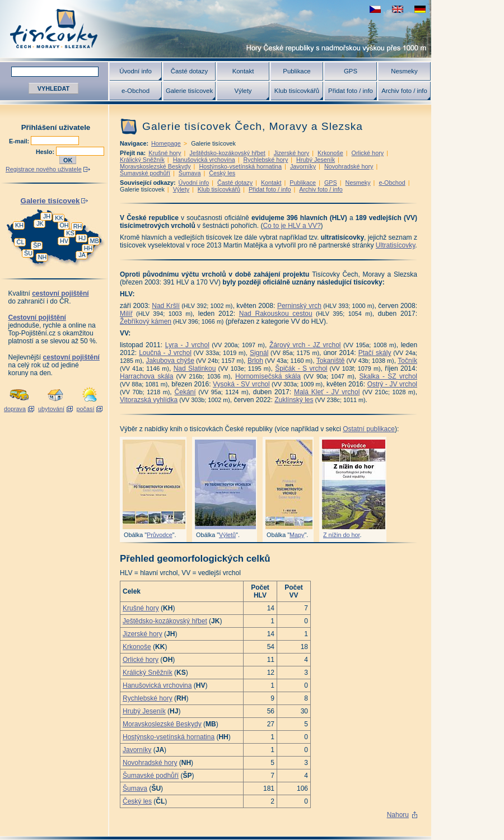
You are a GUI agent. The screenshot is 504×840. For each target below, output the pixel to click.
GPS (351, 71)
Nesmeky (404, 71)
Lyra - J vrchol (187, 345)
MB (94, 241)
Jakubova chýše (170, 361)
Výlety (243, 91)
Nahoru (398, 815)
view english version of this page (398, 9)
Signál (259, 353)
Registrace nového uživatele (44, 169)
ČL (21, 242)
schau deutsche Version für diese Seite (420, 9)
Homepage (166, 143)
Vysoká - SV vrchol (241, 384)
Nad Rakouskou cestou (276, 314)
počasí (86, 409)
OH (64, 225)
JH (47, 216)
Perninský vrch (299, 306)
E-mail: (20, 141)
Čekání (185, 392)
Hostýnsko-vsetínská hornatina (240, 166)
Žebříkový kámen (146, 321)
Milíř (126, 314)
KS (70, 233)
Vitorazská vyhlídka (149, 400)
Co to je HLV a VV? (291, 226)
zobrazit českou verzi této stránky (375, 9)
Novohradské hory (349, 166)
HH (88, 248)
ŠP (37, 245)
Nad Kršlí (166, 306)
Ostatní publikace (369, 429)
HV (64, 241)
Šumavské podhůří (145, 173)
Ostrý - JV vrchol (392, 384)
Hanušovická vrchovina (204, 160)
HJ (82, 238)
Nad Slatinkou (195, 368)
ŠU (28, 253)
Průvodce (160, 535)
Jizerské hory (292, 153)
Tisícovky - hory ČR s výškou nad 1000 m (216, 29)
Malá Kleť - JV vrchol (327, 392)
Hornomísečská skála (268, 376)
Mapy (297, 535)
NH (43, 257)
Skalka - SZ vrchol (388, 376)
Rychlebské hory (265, 160)
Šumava (190, 173)
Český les (222, 173)
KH (19, 225)
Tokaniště (331, 361)
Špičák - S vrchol (301, 368)
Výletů (227, 535)
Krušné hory (165, 153)
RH (78, 226)
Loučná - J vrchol (165, 353)
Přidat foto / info (351, 91)
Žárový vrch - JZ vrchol (305, 345)
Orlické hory (368, 153)
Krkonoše (330, 153)
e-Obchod (136, 91)
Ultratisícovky (395, 245)
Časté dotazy (189, 71)
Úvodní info (136, 71)
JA (82, 255)
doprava (15, 409)
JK (40, 223)
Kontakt (243, 71)
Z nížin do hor (341, 535)
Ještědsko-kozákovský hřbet (227, 153)
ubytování (51, 409)
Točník (407, 361)
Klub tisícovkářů (297, 91)
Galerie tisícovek (189, 91)
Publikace (297, 71)
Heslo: (46, 152)
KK (59, 218)
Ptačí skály (375, 353)
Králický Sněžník (142, 160)
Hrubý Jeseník (316, 160)
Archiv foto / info (404, 91)
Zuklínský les (294, 400)
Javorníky (303, 166)
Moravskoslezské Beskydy (155, 166)
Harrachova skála (146, 376)
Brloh (255, 361)
